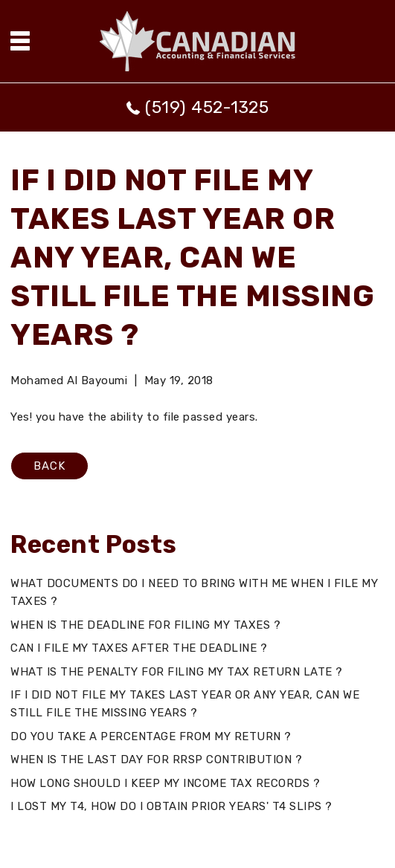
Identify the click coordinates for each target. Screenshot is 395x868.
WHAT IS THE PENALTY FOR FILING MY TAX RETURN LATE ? (177, 672)
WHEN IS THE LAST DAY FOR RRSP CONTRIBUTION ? (156, 759)
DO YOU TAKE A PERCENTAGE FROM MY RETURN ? (151, 736)
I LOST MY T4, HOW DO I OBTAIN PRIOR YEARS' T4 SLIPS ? (171, 806)
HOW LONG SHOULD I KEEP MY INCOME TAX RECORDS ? (165, 783)
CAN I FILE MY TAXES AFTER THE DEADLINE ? (139, 648)
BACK (49, 466)
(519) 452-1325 (207, 107)
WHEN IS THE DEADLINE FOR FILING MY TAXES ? (145, 625)
